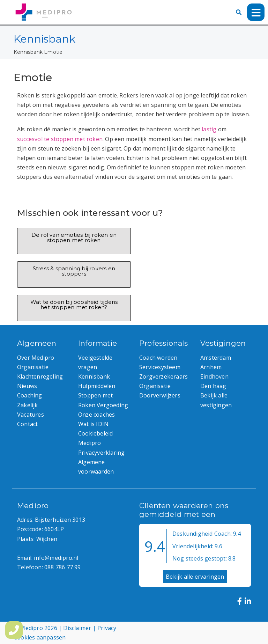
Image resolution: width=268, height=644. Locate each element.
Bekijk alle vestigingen (216, 400)
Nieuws (27, 386)
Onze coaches (96, 415)
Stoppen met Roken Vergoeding (103, 400)
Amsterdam (216, 358)
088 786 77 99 (63, 567)
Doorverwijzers (160, 395)
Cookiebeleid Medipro (95, 438)
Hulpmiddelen (97, 386)
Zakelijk (28, 405)
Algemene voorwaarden (96, 467)
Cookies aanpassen (40, 637)
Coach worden (158, 358)
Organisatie (33, 367)
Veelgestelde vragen (95, 362)
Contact (27, 424)
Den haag (213, 386)
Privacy (107, 628)
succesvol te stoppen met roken (60, 139)
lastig (209, 129)
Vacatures (31, 415)
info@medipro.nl (56, 558)
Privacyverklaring (101, 453)
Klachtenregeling (40, 376)
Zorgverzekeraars (163, 376)
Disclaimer (77, 628)
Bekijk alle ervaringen (195, 577)
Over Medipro (36, 358)
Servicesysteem (160, 367)
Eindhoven (214, 376)
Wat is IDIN (93, 424)
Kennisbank (28, 52)
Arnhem (211, 367)
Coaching (30, 395)
